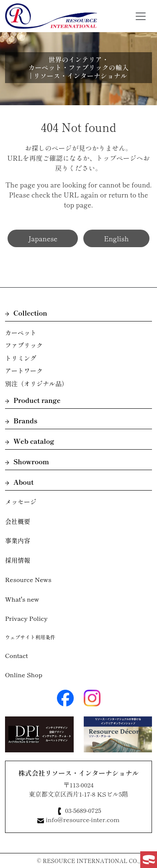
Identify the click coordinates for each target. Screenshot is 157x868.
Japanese (43, 238)
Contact (17, 655)
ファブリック (24, 345)
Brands (21, 420)
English (116, 238)
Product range (33, 400)
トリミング (21, 358)
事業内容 (18, 540)
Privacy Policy (26, 618)
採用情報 (18, 560)
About (19, 482)
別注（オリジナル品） (36, 383)
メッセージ (21, 502)
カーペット (21, 333)
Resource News (28, 579)
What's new (22, 599)
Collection (26, 313)
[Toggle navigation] (141, 16)
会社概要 (18, 521)
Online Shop (24, 674)
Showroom (27, 461)
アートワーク (24, 371)
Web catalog (30, 441)
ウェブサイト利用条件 (30, 637)
